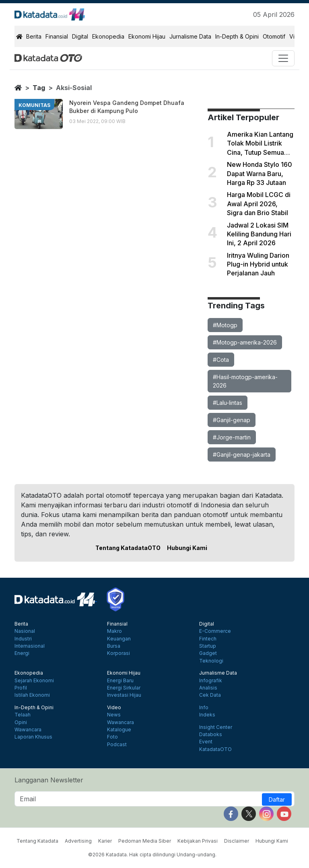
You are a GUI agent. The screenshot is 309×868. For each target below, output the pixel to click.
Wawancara (28, 730)
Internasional (30, 646)
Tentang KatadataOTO (128, 548)
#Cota (221, 360)
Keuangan (119, 639)
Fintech (208, 639)
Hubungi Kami (187, 548)
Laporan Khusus (33, 737)
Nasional (25, 631)
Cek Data (210, 695)
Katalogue (119, 730)
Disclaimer (237, 841)
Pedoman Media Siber (145, 841)
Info (204, 708)
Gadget (208, 653)
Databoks (211, 735)
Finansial (57, 36)
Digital (80, 36)
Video (114, 708)
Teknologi (211, 661)
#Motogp (225, 325)
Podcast (117, 745)
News (114, 715)
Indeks (207, 715)
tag (39, 88)
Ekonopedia (108, 36)
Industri (23, 639)
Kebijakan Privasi (198, 841)
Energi (22, 653)
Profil (21, 688)
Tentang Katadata (37, 841)
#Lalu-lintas (228, 403)
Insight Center (216, 727)
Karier (105, 841)
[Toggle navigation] (283, 58)
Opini (21, 722)
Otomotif (274, 36)
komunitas (34, 105)
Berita (34, 36)
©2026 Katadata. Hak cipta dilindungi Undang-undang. (152, 855)
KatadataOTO (215, 749)
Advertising (78, 841)
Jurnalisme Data (190, 36)
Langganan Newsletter (49, 780)
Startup (208, 646)
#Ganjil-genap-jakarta (242, 455)
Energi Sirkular (124, 688)
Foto (112, 737)
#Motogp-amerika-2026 (245, 342)
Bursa (114, 646)
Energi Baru (120, 681)
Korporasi (118, 653)
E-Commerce (215, 631)
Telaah (23, 715)
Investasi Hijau (124, 695)
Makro (114, 631)
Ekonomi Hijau (147, 36)
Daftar (277, 799)
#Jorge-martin (232, 437)
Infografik (211, 681)
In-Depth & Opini (237, 36)
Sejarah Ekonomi (34, 681)
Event (206, 742)
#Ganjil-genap (232, 420)
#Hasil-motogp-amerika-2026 (245, 381)
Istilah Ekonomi (32, 695)
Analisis (208, 688)
